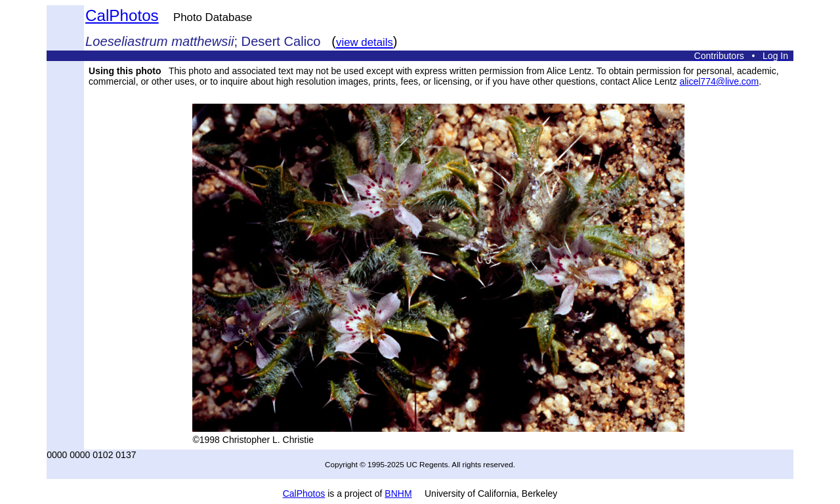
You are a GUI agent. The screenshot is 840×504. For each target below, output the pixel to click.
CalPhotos (122, 15)
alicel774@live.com (719, 81)
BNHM (398, 493)
